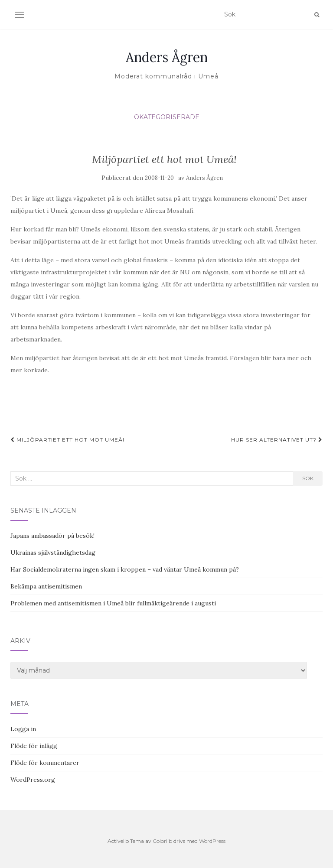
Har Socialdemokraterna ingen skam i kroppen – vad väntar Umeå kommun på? (125, 569)
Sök (308, 478)
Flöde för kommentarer (45, 763)
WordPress (212, 841)
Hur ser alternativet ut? (277, 440)
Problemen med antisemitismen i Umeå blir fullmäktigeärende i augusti (113, 603)
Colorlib (162, 841)
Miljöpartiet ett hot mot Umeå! (67, 440)
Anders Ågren (167, 57)
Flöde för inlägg (34, 746)
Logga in (23, 729)
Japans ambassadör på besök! (52, 536)
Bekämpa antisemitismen (46, 586)
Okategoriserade (167, 117)
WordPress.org (33, 780)
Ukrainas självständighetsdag (53, 553)
